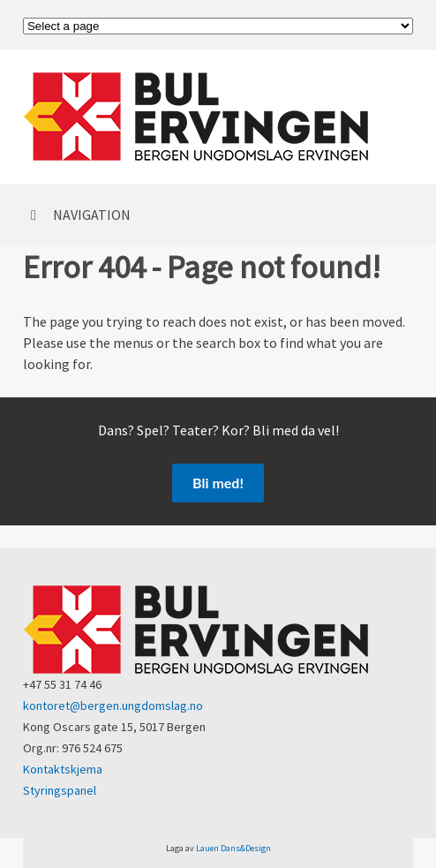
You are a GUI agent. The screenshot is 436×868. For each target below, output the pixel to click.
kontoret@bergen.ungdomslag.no (113, 706)
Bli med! (218, 483)
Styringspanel (60, 790)
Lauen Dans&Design (233, 848)
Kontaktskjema (63, 769)
